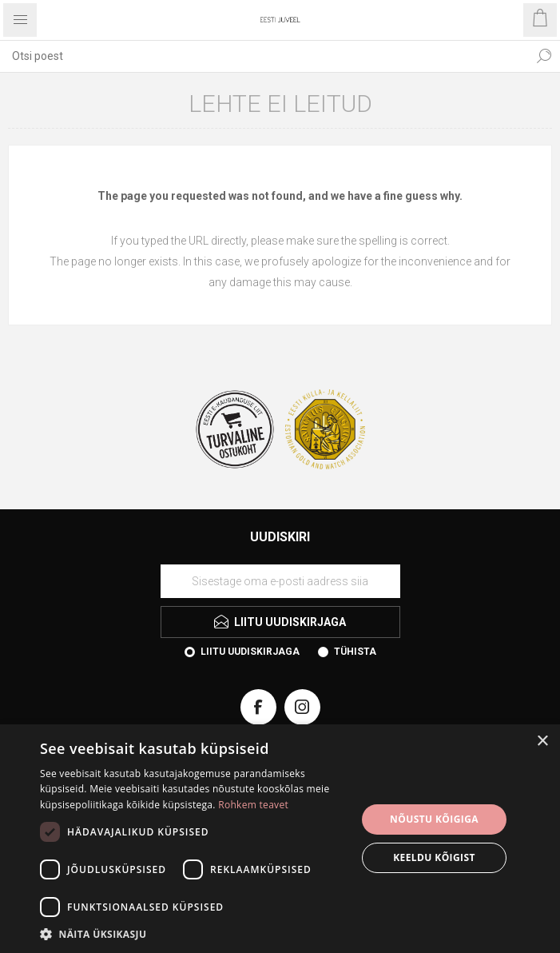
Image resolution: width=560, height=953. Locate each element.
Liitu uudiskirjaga (250, 652)
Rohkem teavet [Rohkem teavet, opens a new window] (253, 805)
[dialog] (280, 839)
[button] (193, 933)
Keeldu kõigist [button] (434, 857)
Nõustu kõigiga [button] (434, 819)
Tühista (355, 652)
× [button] (542, 742)
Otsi (544, 56)
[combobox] (264, 56)
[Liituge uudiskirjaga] (280, 581)
